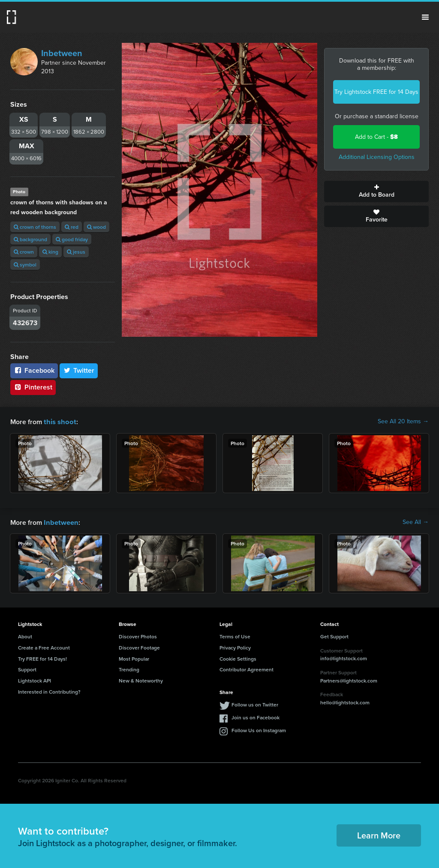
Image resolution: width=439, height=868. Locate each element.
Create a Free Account (44, 647)
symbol (25, 265)
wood (96, 227)
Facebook (34, 370)
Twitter (79, 370)
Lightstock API (35, 680)
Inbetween (62, 53)
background (30, 239)
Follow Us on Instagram (259, 729)
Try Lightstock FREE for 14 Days (376, 92)
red (72, 227)
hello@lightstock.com (345, 702)
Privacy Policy (235, 647)
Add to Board (376, 192)
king (50, 252)
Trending (129, 669)
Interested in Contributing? (49, 691)
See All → (416, 522)
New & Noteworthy (141, 680)
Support (27, 669)
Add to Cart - (376, 137)
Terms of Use (235, 636)
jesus (76, 252)
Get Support (334, 636)
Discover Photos (138, 636)
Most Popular (134, 658)
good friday (72, 239)
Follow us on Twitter (255, 704)
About (25, 636)
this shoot (59, 421)
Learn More (379, 834)
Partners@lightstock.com (349, 680)
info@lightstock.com (344, 657)
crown (24, 252)
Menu (425, 17)
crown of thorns (35, 227)
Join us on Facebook (256, 717)
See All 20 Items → (403, 422)
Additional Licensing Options (377, 157)
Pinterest (33, 387)
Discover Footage (139, 647)
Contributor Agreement (247, 669)
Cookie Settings (238, 658)
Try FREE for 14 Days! (42, 658)
